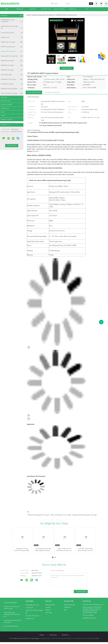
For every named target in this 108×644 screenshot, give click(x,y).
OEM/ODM (67, 607)
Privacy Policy (53, 635)
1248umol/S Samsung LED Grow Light (38, 515)
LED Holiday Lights (12, 75)
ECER (97, 638)
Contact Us (72, 9)
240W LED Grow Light (12, 61)
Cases (3, 116)
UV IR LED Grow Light (12, 84)
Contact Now (67, 68)
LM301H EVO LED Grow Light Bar (12, 27)
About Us (33, 9)
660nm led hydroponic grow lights (61, 515)
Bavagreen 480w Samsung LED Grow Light (85, 515)
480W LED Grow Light (12, 65)
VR (87, 9)
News (3, 112)
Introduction (50, 605)
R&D (65, 610)
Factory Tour (46, 9)
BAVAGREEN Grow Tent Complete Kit (12, 21)
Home (7, 9)
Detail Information (34, 92)
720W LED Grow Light (12, 70)
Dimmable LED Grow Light (12, 79)
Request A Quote (7, 119)
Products (20, 9)
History (48, 607)
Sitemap (42, 635)
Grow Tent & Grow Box (12, 33)
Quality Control (59, 9)
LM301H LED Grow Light (12, 42)
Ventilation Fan (12, 37)
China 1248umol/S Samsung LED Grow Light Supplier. (25, 638)
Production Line (70, 605)
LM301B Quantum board (12, 47)
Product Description (53, 92)
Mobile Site (65, 635)
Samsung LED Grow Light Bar (12, 56)
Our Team (49, 613)
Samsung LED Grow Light (12, 51)
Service (48, 610)
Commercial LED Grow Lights (12, 93)
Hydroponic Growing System (12, 89)
